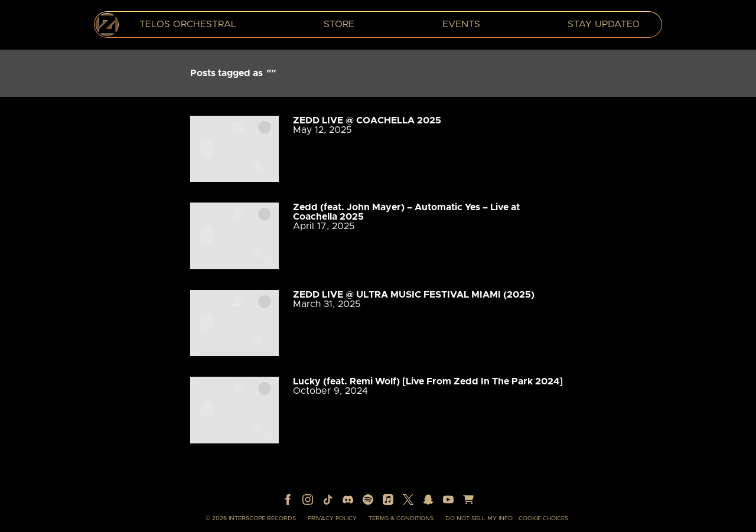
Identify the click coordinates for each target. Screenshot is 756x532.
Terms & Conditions (401, 518)
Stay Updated (604, 24)
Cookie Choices (543, 518)
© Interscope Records (251, 518)
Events (461, 24)
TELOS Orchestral (188, 24)
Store (339, 24)
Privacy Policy (332, 518)
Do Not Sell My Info (479, 518)
